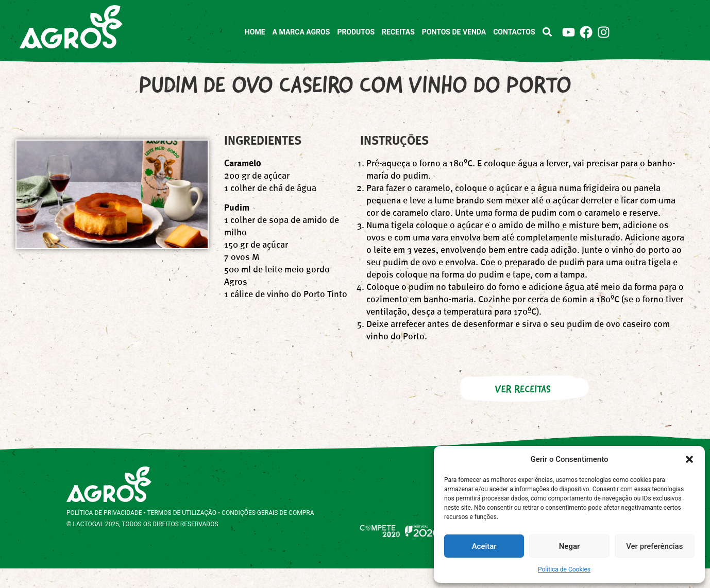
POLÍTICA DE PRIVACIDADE (104, 532)
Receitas (398, 32)
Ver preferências (654, 546)
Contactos (514, 32)
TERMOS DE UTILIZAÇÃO (182, 532)
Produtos (356, 32)
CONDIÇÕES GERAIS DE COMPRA (268, 532)
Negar (570, 546)
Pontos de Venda (454, 32)
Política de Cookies (564, 569)
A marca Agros (301, 32)
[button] (689, 459)
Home (255, 32)
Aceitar (484, 546)
